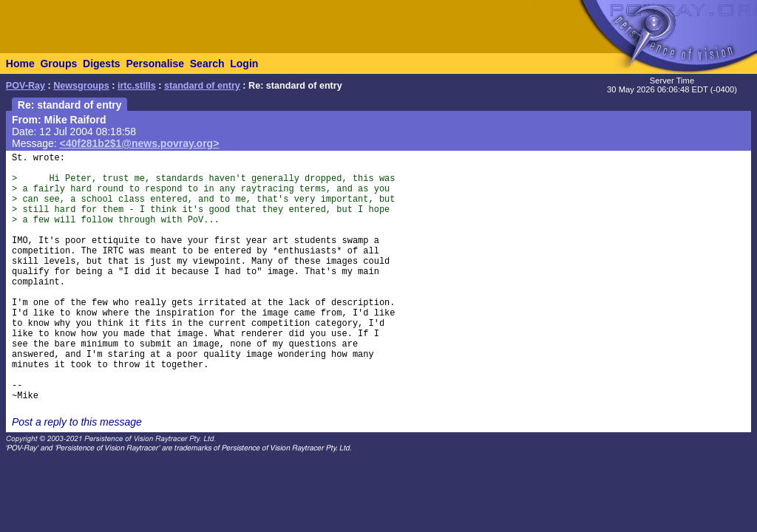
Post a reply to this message (77, 422)
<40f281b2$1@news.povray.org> (140, 143)
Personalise (155, 64)
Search (207, 64)
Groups (58, 64)
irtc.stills (137, 86)
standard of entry (202, 86)
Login (244, 64)
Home (20, 64)
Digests (102, 64)
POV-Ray (26, 86)
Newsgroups (81, 86)
